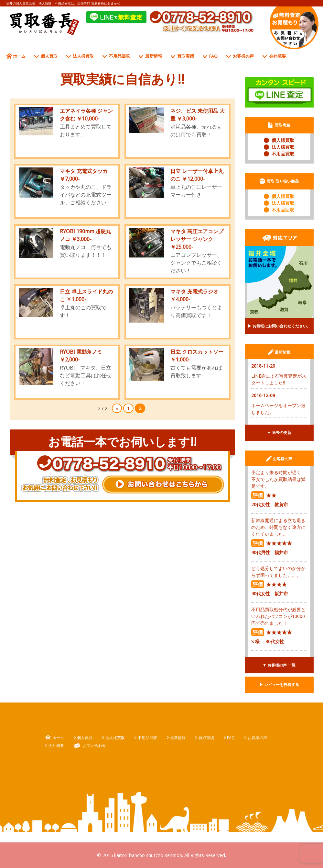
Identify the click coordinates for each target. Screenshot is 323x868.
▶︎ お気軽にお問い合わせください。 (279, 326)
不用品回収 (119, 56)
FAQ (213, 56)
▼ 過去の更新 (279, 433)
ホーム (19, 56)
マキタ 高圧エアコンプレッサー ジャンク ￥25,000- (197, 239)
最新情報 (154, 56)
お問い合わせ (94, 745)
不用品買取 (283, 154)
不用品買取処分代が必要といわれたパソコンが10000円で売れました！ (278, 616)
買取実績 (186, 56)
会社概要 (277, 56)
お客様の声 (243, 56)
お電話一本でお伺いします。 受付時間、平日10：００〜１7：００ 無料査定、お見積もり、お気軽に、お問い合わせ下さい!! (294, 28)
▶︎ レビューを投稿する (279, 685)
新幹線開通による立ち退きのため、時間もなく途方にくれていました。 (278, 527)
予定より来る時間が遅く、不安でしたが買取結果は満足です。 (278, 479)
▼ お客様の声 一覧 (279, 665)
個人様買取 (283, 140)
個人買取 (49, 56)
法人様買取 (83, 56)
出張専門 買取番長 (45, 24)
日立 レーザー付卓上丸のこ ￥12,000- (197, 175)
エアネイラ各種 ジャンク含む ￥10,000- (86, 115)
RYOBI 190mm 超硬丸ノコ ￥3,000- (85, 235)
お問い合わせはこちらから (163, 485)
